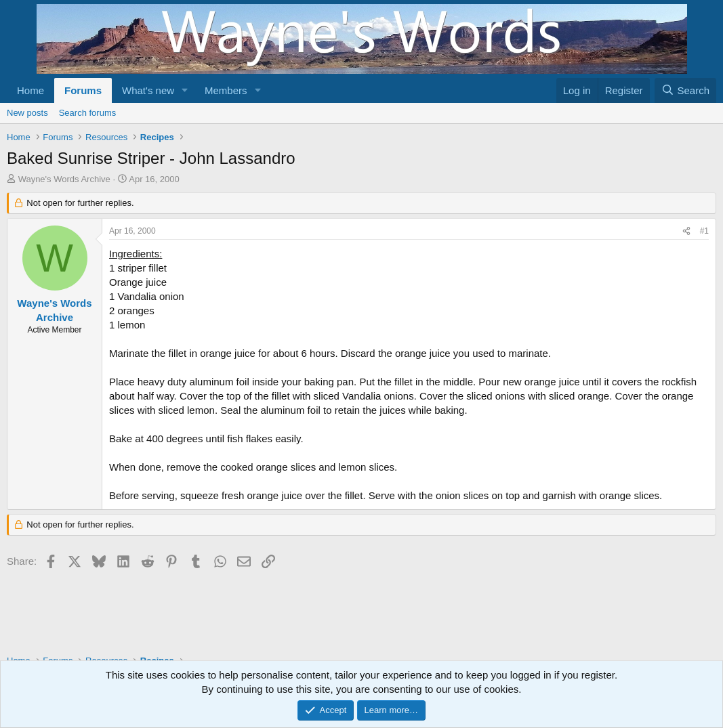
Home (30, 90)
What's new (148, 90)
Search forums (88, 113)
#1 (704, 231)
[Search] (685, 90)
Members (226, 90)
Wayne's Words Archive (64, 179)
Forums (83, 90)
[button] (185, 90)
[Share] (686, 231)
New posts (27, 113)
